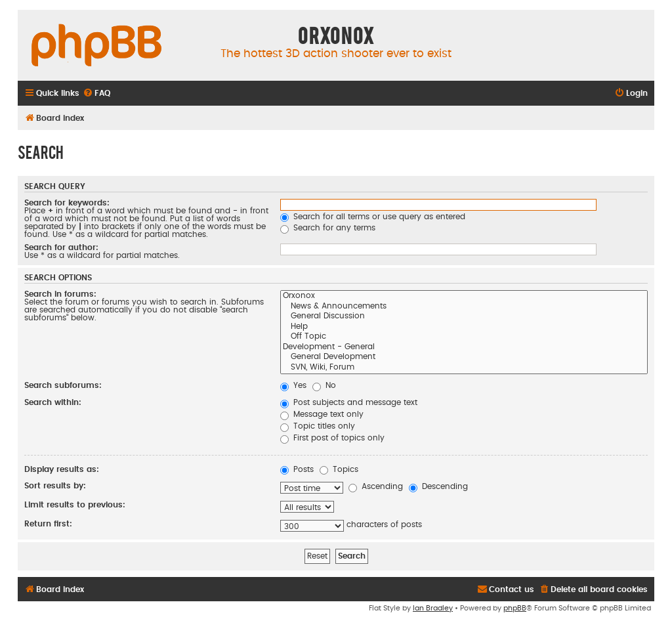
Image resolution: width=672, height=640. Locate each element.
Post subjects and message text (349, 402)
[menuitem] (96, 94)
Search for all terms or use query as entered (373, 217)
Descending (438, 486)
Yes (293, 385)
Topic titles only (318, 426)
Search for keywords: (67, 203)
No (324, 385)
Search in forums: (60, 294)
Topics (339, 469)
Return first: (48, 524)
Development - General (464, 348)
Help (464, 328)
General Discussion (464, 317)
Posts (297, 469)
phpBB (515, 608)
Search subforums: (63, 385)
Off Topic (464, 337)
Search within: (53, 402)
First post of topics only (332, 438)
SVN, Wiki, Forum (464, 368)
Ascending (376, 486)
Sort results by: (55, 486)
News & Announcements (464, 307)
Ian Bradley (433, 608)
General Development (464, 358)
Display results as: (62, 469)
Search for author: (61, 247)
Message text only (322, 414)
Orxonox (464, 297)
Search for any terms (328, 228)
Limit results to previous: (75, 505)
